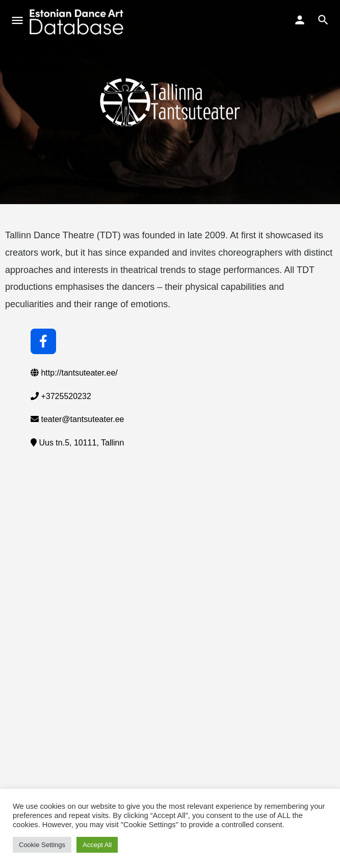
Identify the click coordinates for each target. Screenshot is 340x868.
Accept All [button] (97, 845)
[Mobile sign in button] (300, 20)
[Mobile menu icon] (17, 22)
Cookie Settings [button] (42, 845)
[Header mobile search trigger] (323, 20)
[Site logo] (78, 22)
